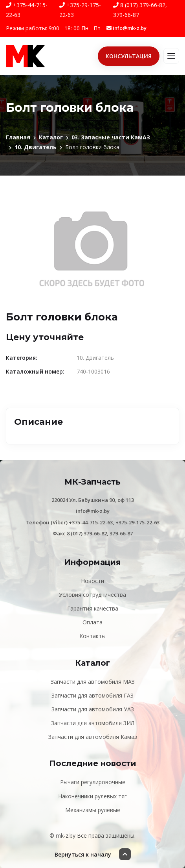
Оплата (92, 622)
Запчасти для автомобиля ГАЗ (92, 695)
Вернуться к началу (93, 854)
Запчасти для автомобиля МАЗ (93, 682)
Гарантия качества (93, 608)
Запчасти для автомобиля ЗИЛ (93, 723)
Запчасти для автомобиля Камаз (93, 737)
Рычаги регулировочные (93, 782)
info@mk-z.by (126, 28)
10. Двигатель (36, 147)
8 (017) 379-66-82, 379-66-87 (140, 10)
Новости (92, 581)
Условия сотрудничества (92, 595)
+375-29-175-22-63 (80, 10)
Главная (18, 137)
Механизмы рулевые (93, 810)
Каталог (51, 137)
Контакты (92, 636)
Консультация (129, 56)
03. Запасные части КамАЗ (111, 137)
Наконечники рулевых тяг (92, 796)
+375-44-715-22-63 (27, 10)
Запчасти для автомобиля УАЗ (93, 709)
